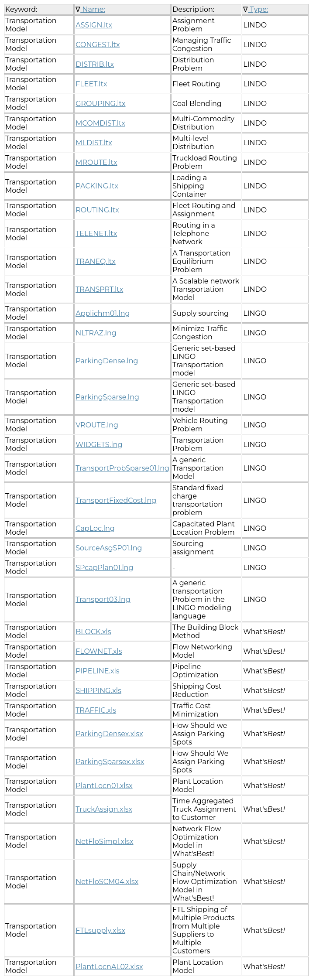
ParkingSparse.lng (107, 397)
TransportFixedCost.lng (116, 500)
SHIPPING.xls (98, 691)
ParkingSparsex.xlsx (110, 762)
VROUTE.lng (97, 425)
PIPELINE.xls (97, 671)
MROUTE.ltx (96, 162)
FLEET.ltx (91, 84)
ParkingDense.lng (107, 361)
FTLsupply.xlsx (100, 930)
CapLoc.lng (95, 528)
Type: (258, 9)
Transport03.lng (103, 599)
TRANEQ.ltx (96, 261)
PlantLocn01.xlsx (104, 786)
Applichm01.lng (103, 313)
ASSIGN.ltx (94, 25)
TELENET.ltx (96, 234)
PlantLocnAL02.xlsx (109, 967)
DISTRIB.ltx (95, 64)
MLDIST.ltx (94, 143)
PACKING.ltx (97, 186)
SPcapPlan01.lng (104, 568)
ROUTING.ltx (97, 210)
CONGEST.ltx (98, 45)
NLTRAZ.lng (96, 333)
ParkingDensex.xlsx (109, 734)
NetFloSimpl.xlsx (104, 842)
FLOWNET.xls (99, 651)
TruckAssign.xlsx (104, 809)
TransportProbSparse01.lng (122, 468)
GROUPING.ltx (100, 104)
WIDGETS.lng (99, 445)
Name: (93, 9)
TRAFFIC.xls (96, 710)
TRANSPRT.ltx (99, 289)
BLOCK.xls (93, 632)
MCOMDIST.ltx (100, 123)
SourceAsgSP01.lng (109, 548)
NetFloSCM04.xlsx (107, 882)
